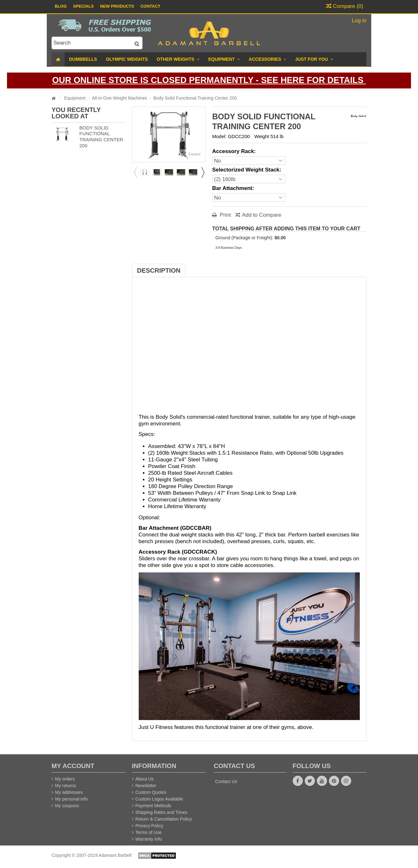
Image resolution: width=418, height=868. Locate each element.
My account (73, 766)
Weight (262, 136)
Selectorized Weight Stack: (247, 170)
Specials (84, 6)
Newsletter (146, 786)
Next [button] (203, 172)
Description (159, 270)
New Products (117, 6)
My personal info (71, 799)
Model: (219, 136)
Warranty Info (149, 839)
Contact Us (226, 781)
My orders (65, 779)
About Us (145, 779)
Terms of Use (149, 832)
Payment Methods (153, 806)
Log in (358, 21)
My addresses (69, 792)
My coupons (67, 806)
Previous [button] (135, 172)
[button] (314, 59)
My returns (66, 786)
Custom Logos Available (159, 799)
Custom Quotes (151, 792)
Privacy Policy (149, 826)
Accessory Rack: (235, 151)
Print (225, 215)
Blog (61, 6)
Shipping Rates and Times (161, 812)
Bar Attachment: (234, 188)
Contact (150, 6)
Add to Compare (261, 215)
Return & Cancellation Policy (164, 819)
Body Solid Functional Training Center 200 (101, 137)
